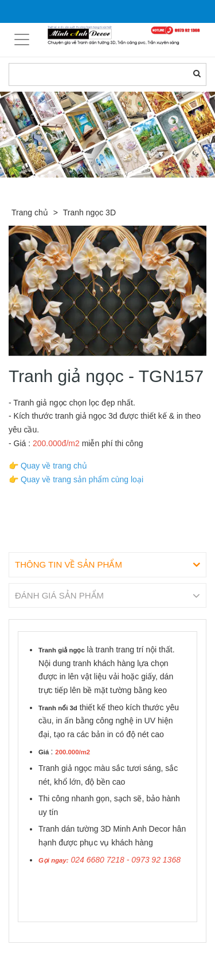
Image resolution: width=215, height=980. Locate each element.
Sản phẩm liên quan (71, 956)
